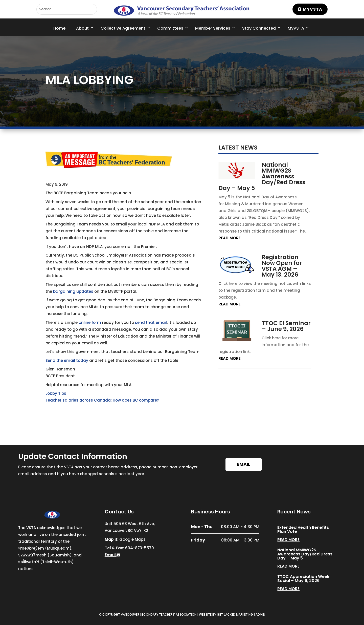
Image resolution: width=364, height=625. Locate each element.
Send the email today (67, 360)
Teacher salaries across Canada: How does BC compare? (102, 400)
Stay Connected (259, 28)
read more (230, 238)
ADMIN (260, 614)
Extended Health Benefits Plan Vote (303, 529)
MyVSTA (313, 9)
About (82, 28)
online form (90, 322)
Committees (170, 28)
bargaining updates (73, 291)
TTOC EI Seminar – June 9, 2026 (286, 326)
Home (59, 28)
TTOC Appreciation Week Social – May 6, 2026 (303, 579)
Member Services (213, 28)
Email (244, 464)
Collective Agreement (123, 28)
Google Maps (132, 539)
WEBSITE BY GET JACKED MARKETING (226, 614)
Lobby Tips (56, 393)
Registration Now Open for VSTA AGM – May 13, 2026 (282, 266)
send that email (151, 322)
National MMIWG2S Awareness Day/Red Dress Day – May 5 (262, 176)
